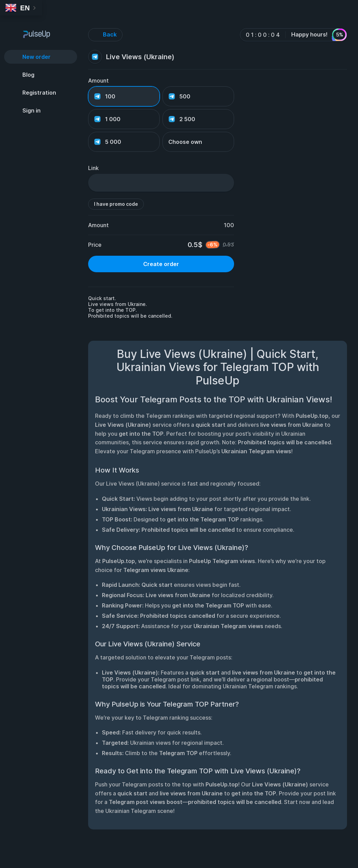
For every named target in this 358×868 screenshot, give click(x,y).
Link (93, 168)
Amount (98, 81)
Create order (161, 264)
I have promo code (116, 204)
